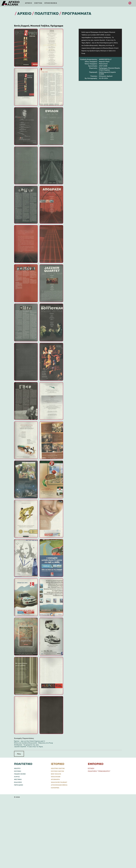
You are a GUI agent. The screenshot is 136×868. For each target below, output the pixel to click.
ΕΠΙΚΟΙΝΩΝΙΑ (51, 3)
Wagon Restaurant (59, 782)
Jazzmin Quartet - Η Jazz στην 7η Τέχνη (28, 747)
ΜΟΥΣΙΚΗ (18, 771)
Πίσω (19, 754)
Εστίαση (91, 768)
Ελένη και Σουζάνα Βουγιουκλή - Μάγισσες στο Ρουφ (33, 743)
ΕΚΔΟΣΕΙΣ (18, 782)
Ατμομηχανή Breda (59, 785)
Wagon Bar (56, 777)
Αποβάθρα (55, 779)
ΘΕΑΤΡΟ (17, 768)
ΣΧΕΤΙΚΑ (38, 3)
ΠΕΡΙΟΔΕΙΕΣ (19, 785)
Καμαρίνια (55, 788)
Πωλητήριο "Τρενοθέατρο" (99, 771)
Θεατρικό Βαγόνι (58, 768)
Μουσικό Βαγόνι (57, 771)
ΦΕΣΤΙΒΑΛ (18, 779)
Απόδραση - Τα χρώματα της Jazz (26, 745)
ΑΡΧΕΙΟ (29, 3)
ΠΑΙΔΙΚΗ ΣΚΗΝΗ (20, 774)
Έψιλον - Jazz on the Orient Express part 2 (30, 741)
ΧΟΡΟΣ (17, 777)
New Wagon (56, 774)
